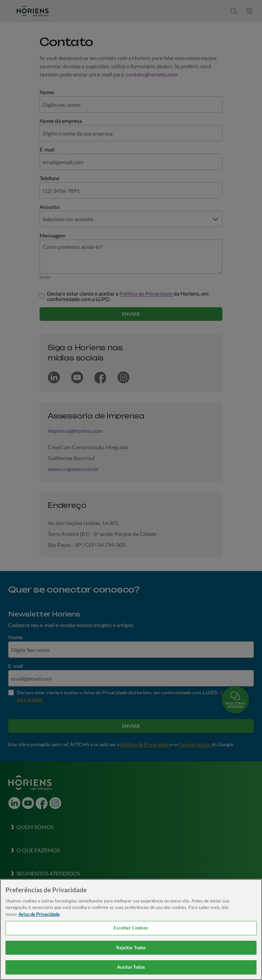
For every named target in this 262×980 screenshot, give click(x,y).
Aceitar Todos (131, 967)
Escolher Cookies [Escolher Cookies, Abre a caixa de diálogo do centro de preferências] (131, 928)
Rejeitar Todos (131, 948)
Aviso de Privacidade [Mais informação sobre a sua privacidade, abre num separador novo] (39, 914)
